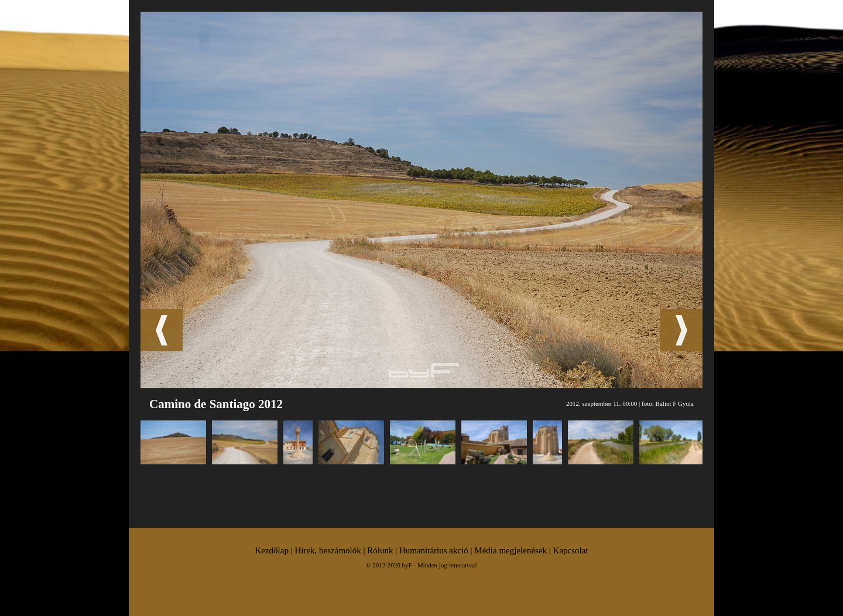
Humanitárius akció (434, 550)
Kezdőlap (271, 550)
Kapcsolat (571, 550)
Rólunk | (383, 550)
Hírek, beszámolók (328, 550)
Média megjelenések (510, 550)
